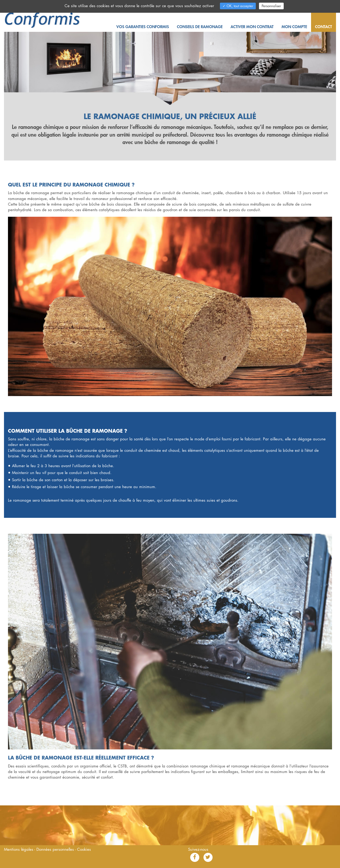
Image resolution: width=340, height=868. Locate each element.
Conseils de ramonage (200, 27)
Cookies (84, 849)
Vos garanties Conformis (143, 27)
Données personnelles (56, 849)
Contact (324, 27)
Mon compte (294, 27)
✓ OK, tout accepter (238, 6)
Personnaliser (271, 6)
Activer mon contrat (252, 27)
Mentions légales (19, 849)
